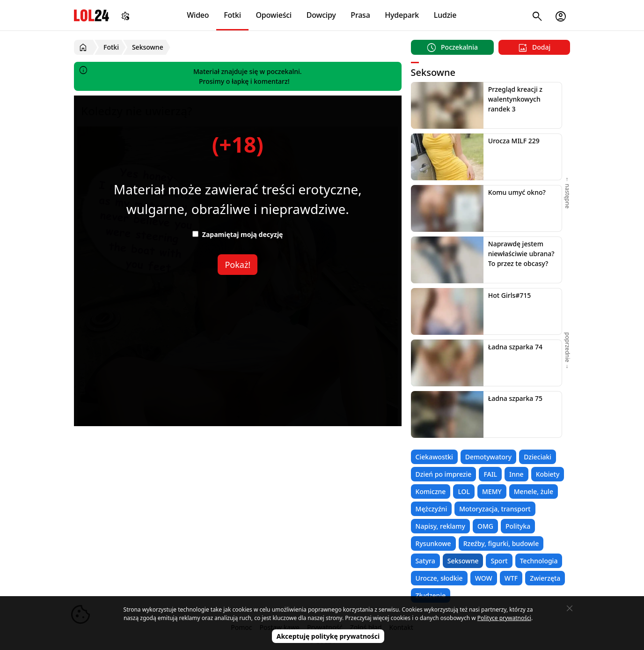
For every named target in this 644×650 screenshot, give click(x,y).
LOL (464, 491)
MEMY (492, 491)
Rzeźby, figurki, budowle (501, 543)
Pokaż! (238, 265)
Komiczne (431, 491)
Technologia (539, 561)
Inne (516, 474)
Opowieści (274, 15)
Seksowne (463, 561)
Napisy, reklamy (440, 526)
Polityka (518, 526)
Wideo (198, 15)
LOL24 (91, 15)
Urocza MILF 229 (514, 141)
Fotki (232, 15)
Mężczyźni (432, 509)
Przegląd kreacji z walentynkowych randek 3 (515, 99)
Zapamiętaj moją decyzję (238, 234)
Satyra (425, 561)
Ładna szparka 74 (515, 347)
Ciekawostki (434, 457)
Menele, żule (534, 491)
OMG (485, 526)
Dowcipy (321, 15)
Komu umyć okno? (517, 192)
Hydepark (402, 15)
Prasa (360, 15)
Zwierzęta (545, 578)
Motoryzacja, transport (495, 509)
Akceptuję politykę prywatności (328, 636)
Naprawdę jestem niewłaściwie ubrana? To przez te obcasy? (521, 254)
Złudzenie (431, 595)
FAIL (490, 474)
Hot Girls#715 (510, 295)
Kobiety (548, 474)
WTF (511, 578)
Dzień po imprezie (444, 474)
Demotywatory (488, 457)
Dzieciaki (538, 457)
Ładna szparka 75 (515, 398)
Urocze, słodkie (439, 578)
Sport (499, 561)
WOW (484, 578)
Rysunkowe (433, 543)
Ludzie (445, 15)
